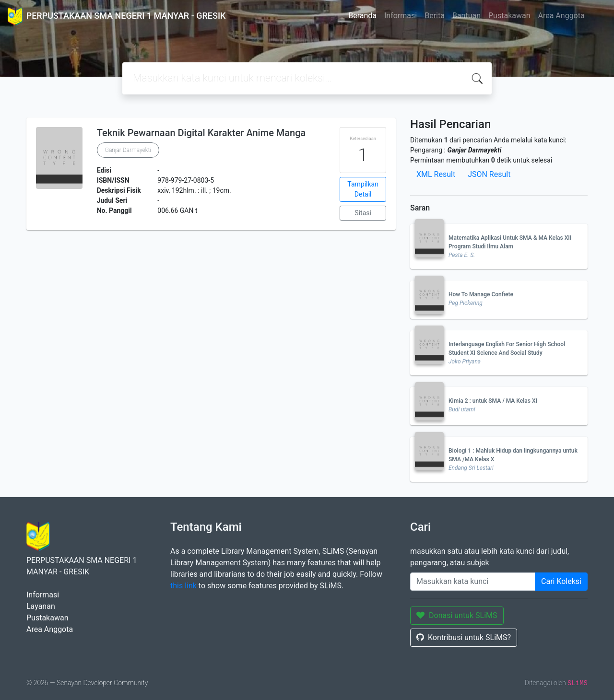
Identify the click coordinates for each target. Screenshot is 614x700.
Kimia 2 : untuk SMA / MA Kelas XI (493, 401)
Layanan (41, 606)
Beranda (362, 16)
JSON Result (489, 174)
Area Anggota (561, 16)
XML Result (436, 174)
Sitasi (363, 213)
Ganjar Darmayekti (128, 150)
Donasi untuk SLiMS (457, 615)
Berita (435, 16)
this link (183, 586)
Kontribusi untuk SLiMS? (464, 637)
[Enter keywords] (473, 582)
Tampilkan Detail (363, 189)
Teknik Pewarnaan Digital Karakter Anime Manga (201, 133)
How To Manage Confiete (481, 294)
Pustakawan (509, 16)
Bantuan (466, 16)
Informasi (401, 16)
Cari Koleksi (561, 581)
